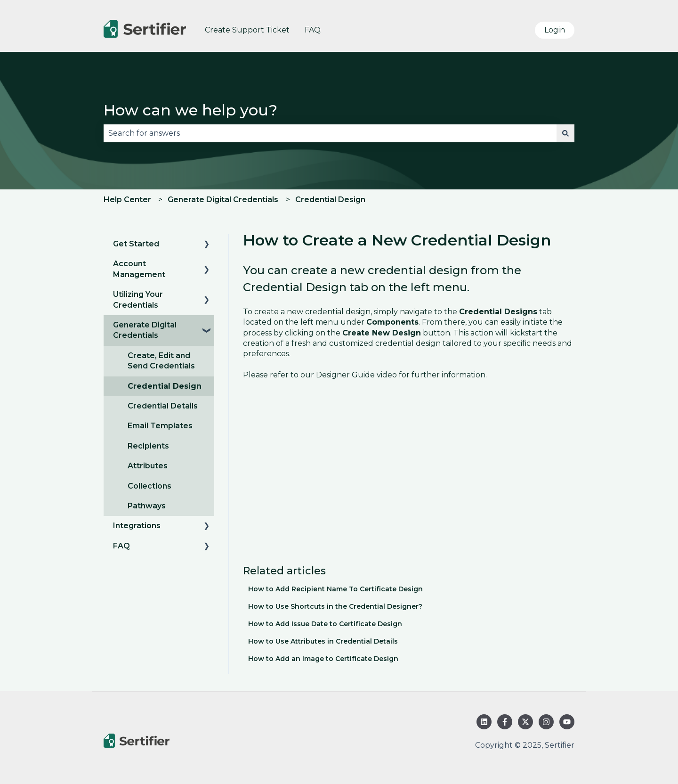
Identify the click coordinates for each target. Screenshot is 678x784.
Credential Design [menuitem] (165, 386)
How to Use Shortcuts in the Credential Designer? (335, 606)
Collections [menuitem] (149, 486)
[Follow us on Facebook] (505, 722)
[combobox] (330, 133)
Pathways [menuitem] (147, 506)
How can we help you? (190, 110)
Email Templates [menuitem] (160, 426)
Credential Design (330, 200)
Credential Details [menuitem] (163, 406)
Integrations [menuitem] (137, 526)
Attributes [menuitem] (148, 466)
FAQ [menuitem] (121, 546)
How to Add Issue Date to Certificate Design (325, 624)
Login (555, 30)
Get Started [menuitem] (136, 244)
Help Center (127, 200)
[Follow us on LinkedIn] (484, 722)
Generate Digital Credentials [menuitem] (145, 330)
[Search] (565, 133)
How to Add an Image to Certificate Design (323, 659)
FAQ (313, 30)
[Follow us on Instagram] (546, 722)
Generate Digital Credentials (223, 200)
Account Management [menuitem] (139, 269)
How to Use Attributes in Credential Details (323, 641)
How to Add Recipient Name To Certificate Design (335, 589)
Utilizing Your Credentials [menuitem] (138, 299)
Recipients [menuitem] (148, 446)
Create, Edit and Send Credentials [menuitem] (161, 361)
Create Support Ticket (247, 30)
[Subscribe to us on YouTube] (567, 722)
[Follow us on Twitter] (525, 722)
